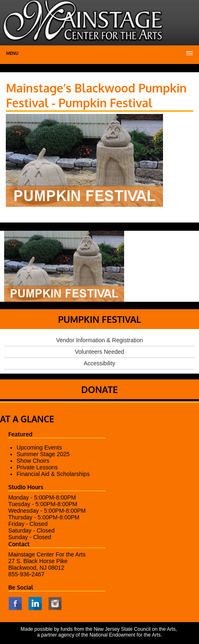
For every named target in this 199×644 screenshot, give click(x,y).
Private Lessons (37, 467)
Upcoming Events (39, 447)
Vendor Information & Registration (99, 340)
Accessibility (99, 363)
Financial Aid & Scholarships (53, 474)
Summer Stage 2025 (43, 454)
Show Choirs (33, 461)
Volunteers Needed (99, 352)
